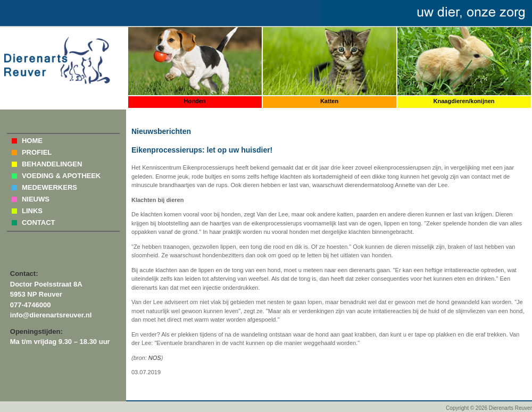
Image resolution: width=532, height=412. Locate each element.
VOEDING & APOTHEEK (61, 176)
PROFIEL (37, 152)
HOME (32, 141)
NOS (155, 358)
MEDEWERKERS (49, 187)
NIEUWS (36, 199)
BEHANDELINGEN (52, 164)
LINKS (32, 211)
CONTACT (39, 222)
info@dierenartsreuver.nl (51, 315)
